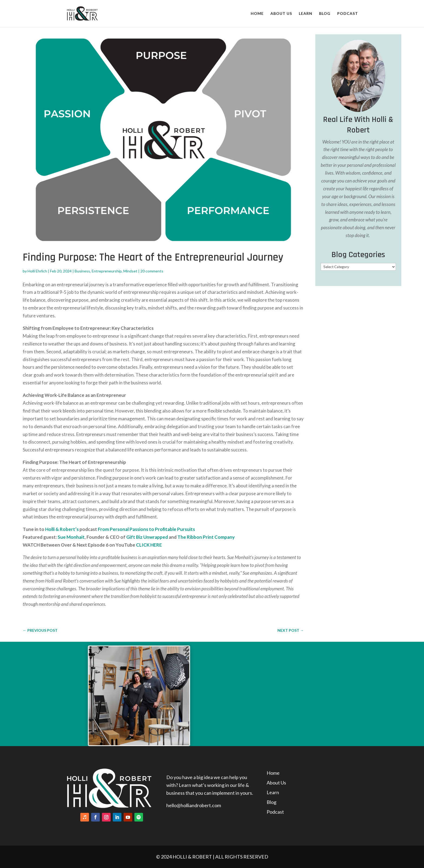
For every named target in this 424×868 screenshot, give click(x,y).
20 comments (152, 271)
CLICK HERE (149, 545)
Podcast (348, 14)
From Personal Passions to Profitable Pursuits (146, 529)
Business (82, 271)
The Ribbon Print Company (206, 537)
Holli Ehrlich (37, 271)
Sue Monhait (71, 537)
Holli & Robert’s (62, 529)
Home (257, 14)
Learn (306, 14)
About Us (281, 14)
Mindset (130, 271)
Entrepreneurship (107, 271)
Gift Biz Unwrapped (147, 537)
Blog (325, 14)
